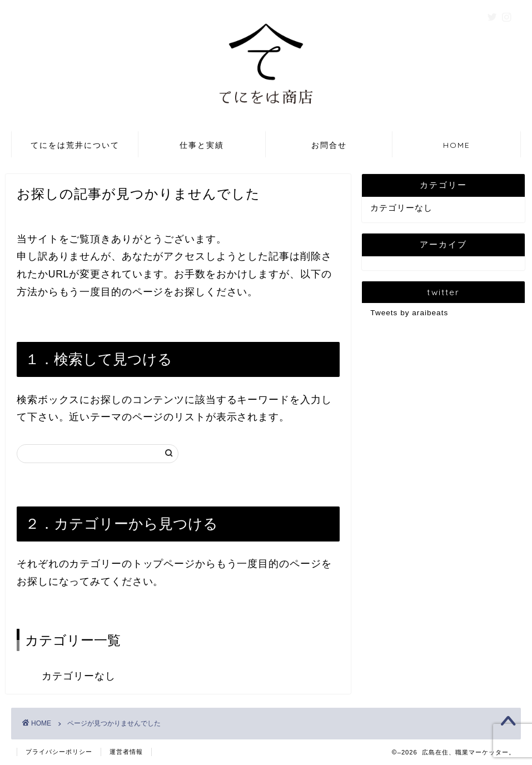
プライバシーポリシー (59, 752)
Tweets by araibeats (409, 313)
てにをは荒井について (75, 145)
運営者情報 (126, 752)
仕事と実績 (202, 145)
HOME (457, 145)
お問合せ (329, 145)
